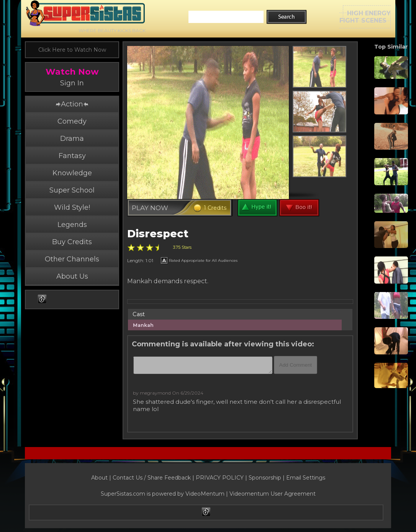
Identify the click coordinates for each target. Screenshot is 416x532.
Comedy (72, 121)
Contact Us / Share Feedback (152, 478)
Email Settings (306, 478)
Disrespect (158, 234)
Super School (72, 190)
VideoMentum (205, 494)
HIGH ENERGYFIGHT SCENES (365, 17)
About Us (72, 276)
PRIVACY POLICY (220, 478)
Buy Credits (72, 242)
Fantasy (72, 156)
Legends (72, 225)
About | (102, 478)
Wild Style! (72, 207)
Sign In (72, 83)
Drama (72, 139)
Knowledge (72, 173)
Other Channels (72, 259)
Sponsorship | (267, 478)
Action (72, 104)
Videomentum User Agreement (273, 494)
